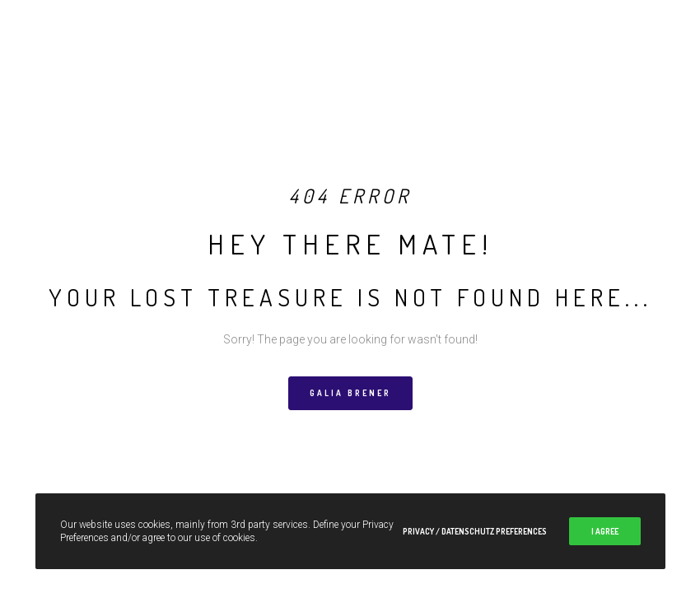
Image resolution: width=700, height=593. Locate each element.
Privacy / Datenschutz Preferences (475, 531)
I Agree (605, 531)
